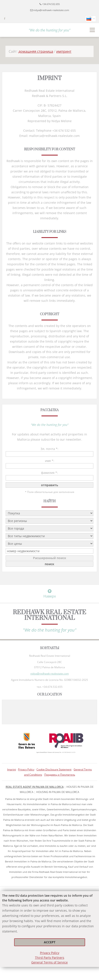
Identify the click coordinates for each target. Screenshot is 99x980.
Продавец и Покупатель (60, 775)
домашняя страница (36, 51)
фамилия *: (49, 473)
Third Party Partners (50, 958)
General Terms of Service (49, 962)
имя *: (50, 461)
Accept (50, 942)
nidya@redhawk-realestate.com (51, 10)
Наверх (50, 594)
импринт (64, 51)
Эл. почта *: (49, 449)
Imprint (12, 769)
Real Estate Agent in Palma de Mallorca (35, 787)
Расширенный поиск (50, 558)
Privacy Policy (50, 953)
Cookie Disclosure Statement (54, 769)
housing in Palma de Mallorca (58, 792)
